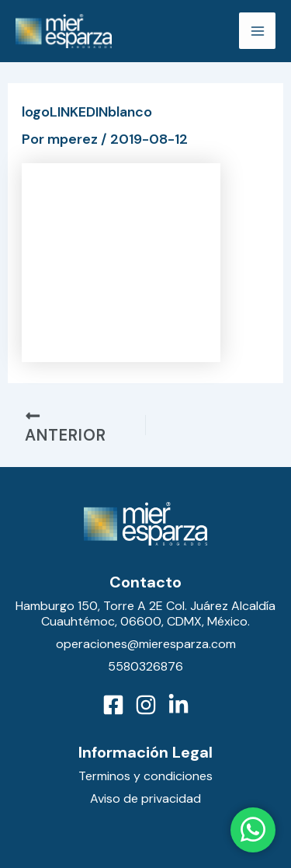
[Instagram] (146, 705)
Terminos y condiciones (145, 776)
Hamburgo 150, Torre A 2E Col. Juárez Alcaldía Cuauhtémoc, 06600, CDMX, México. (145, 614)
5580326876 (145, 666)
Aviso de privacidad (145, 798)
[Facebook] (113, 705)
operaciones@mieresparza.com (146, 644)
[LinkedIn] (178, 705)
